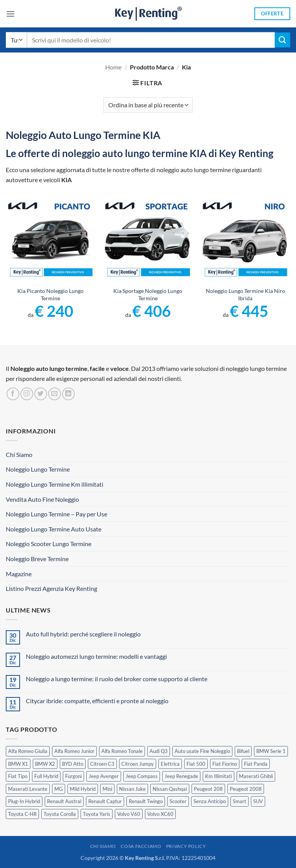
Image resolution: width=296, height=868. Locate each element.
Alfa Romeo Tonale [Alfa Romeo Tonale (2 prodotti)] (122, 751)
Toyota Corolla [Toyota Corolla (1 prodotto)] (60, 814)
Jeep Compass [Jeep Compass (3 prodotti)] (142, 776)
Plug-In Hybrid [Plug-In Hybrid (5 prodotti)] (24, 801)
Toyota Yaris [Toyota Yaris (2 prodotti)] (97, 814)
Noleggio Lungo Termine (38, 469)
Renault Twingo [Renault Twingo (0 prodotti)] (146, 801)
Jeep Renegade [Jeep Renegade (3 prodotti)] (181, 776)
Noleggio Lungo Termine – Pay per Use (56, 514)
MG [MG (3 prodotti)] (59, 789)
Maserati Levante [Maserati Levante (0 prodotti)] (28, 789)
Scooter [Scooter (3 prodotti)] (178, 801)
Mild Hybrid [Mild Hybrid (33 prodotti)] (83, 789)
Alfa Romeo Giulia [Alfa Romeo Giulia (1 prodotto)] (28, 751)
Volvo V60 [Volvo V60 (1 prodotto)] (129, 814)
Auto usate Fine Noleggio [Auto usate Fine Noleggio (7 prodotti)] (202, 751)
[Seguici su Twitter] (41, 394)
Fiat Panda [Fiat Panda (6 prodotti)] (256, 764)
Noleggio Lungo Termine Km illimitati (55, 484)
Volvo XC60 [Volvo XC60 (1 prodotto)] (160, 814)
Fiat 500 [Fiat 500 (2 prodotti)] (196, 764)
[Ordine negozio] (148, 105)
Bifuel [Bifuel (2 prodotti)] (243, 751)
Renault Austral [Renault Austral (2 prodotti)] (64, 801)
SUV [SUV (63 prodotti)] (258, 801)
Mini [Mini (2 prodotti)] (107, 789)
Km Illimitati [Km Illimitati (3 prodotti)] (219, 776)
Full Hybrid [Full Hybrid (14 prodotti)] (46, 776)
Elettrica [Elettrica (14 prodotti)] (170, 764)
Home (113, 67)
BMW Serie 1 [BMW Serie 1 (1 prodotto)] (271, 751)
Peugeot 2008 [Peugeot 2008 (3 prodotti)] (246, 789)
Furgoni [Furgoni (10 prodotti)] (73, 776)
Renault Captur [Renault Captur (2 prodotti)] (105, 801)
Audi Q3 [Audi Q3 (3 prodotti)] (159, 751)
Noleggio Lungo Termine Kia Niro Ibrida (246, 294)
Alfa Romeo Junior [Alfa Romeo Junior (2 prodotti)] (74, 751)
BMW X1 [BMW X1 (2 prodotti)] (18, 764)
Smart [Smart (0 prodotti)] (240, 801)
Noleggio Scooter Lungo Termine (49, 544)
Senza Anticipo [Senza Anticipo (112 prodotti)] (210, 801)
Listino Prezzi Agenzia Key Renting (51, 588)
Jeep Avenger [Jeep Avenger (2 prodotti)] (104, 776)
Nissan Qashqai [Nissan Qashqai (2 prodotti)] (170, 789)
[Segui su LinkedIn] (68, 394)
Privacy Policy (186, 846)
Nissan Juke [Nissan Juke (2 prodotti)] (132, 789)
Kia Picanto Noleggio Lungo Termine (50, 294)
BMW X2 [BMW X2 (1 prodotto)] (45, 764)
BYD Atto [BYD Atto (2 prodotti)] (73, 764)
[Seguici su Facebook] (13, 394)
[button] (10, 14)
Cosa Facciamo (141, 846)
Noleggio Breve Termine (37, 559)
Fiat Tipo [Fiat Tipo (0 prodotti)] (18, 776)
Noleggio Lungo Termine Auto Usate (54, 529)
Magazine (19, 574)
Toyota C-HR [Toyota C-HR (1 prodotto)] (22, 814)
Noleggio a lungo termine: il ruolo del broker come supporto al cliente (117, 679)
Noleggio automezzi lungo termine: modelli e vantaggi (96, 656)
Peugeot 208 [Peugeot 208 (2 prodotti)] (208, 789)
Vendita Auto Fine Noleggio (42, 499)
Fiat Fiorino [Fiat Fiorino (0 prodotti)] (225, 764)
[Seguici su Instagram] (27, 394)
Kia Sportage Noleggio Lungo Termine (148, 294)
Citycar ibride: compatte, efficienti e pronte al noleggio (97, 701)
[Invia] (283, 40)
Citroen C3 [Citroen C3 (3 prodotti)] (102, 764)
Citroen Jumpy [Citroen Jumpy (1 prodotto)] (138, 764)
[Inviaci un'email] (55, 394)
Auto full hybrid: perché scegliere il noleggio (83, 634)
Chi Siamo (19, 454)
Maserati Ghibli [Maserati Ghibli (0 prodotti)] (256, 776)
